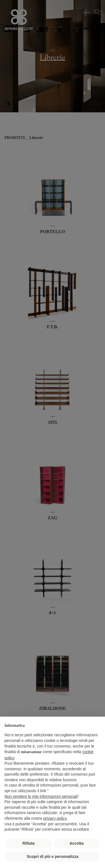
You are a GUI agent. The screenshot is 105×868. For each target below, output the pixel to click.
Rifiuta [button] (29, 843)
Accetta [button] (77, 843)
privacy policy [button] (55, 818)
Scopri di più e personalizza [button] (52, 856)
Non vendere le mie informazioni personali (41, 796)
